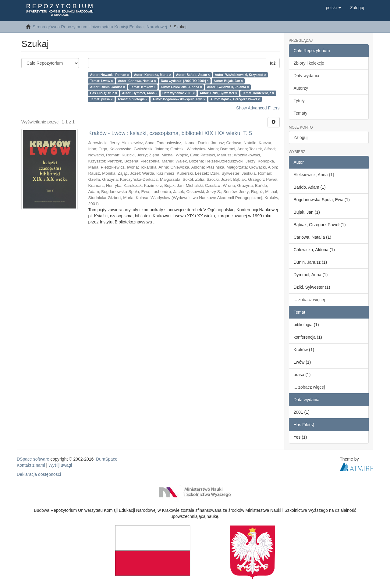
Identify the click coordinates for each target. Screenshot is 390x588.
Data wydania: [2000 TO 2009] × (185, 81)
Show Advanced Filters (258, 108)
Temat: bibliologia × (133, 99)
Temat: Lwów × (102, 81)
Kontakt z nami (31, 465)
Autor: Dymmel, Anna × (140, 93)
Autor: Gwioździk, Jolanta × (228, 87)
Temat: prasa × (101, 99)
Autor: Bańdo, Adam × (193, 75)
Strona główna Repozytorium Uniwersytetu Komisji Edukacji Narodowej (100, 27)
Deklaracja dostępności (39, 474)
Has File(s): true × (104, 93)
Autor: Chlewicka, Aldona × (181, 87)
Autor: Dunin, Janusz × (108, 87)
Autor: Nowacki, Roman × (110, 75)
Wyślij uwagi (60, 465)
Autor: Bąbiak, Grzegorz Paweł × (235, 99)
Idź (273, 63)
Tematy (301, 113)
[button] (333, 8)
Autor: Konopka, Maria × (153, 75)
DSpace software (33, 459)
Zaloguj (301, 137)
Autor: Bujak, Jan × (228, 81)
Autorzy (301, 88)
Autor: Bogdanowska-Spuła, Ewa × (179, 99)
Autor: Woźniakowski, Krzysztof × (240, 75)
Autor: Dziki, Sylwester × (218, 93)
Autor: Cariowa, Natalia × (137, 81)
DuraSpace (107, 459)
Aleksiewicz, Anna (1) (314, 175)
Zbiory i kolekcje (309, 63)
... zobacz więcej (309, 300)
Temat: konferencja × (258, 93)
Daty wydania (307, 76)
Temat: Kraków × (143, 87)
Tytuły (299, 101)
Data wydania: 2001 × (179, 93)
